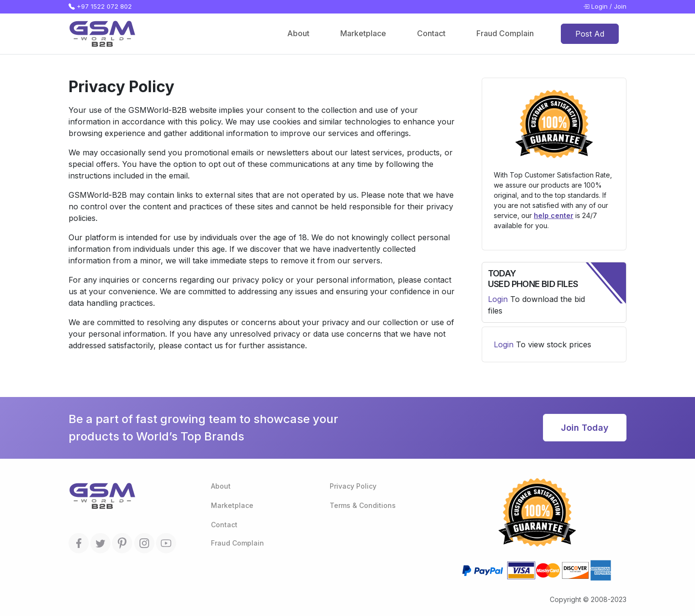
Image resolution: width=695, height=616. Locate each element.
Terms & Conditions (363, 505)
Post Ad (590, 34)
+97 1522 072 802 (100, 7)
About (298, 33)
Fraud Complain (505, 33)
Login (498, 299)
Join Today (585, 428)
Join (620, 6)
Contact (431, 33)
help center (554, 215)
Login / (598, 7)
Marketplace (363, 33)
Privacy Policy (353, 486)
